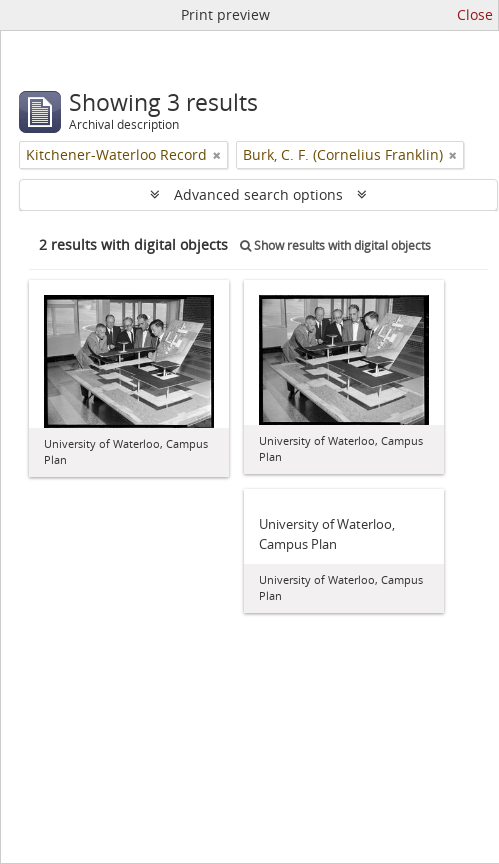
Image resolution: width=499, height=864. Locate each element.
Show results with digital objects (335, 245)
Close (475, 14)
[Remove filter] (217, 155)
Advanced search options (258, 194)
